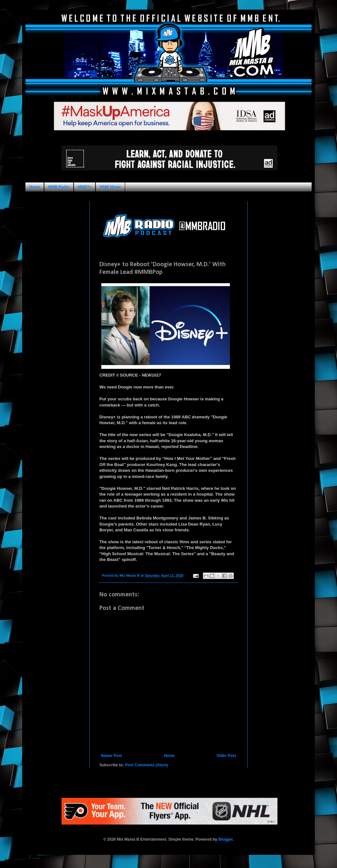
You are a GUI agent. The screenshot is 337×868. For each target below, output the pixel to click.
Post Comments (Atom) (146, 765)
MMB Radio (59, 187)
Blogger (226, 839)
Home (35, 187)
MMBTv (85, 187)
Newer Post (111, 756)
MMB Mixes (110, 187)
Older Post (226, 756)
